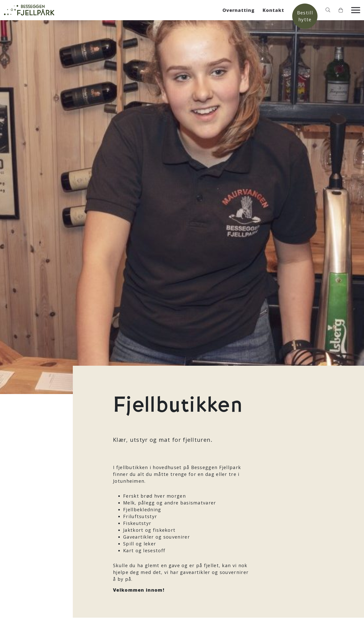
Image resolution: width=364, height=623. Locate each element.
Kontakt (273, 10)
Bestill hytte (305, 16)
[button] (328, 10)
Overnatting (238, 10)
